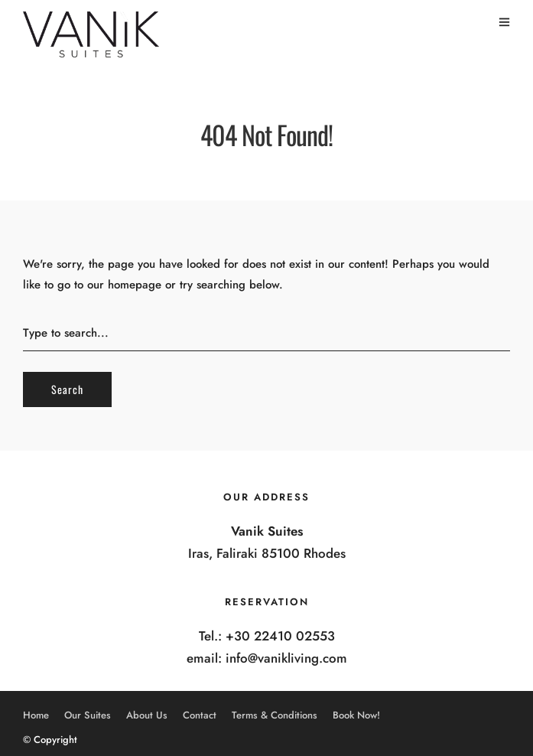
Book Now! (356, 715)
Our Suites (88, 715)
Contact (200, 715)
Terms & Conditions (275, 715)
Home (36, 715)
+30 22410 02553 (280, 636)
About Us (147, 715)
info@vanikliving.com (286, 658)
